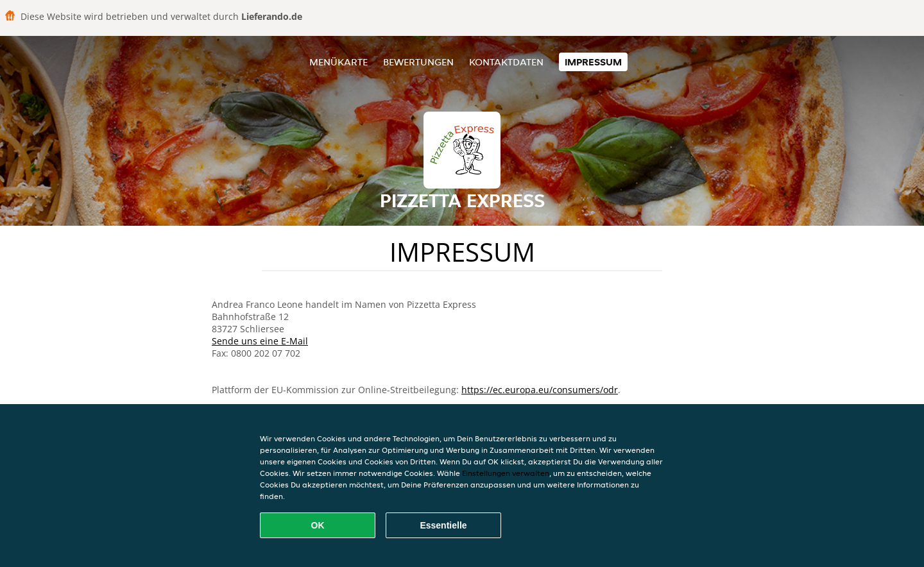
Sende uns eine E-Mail (260, 341)
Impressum (593, 62)
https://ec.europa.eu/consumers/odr (540, 390)
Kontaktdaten (506, 62)
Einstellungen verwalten (506, 473)
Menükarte (338, 62)
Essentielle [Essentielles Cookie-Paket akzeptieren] (443, 525)
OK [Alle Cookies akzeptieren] (318, 525)
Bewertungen (418, 62)
